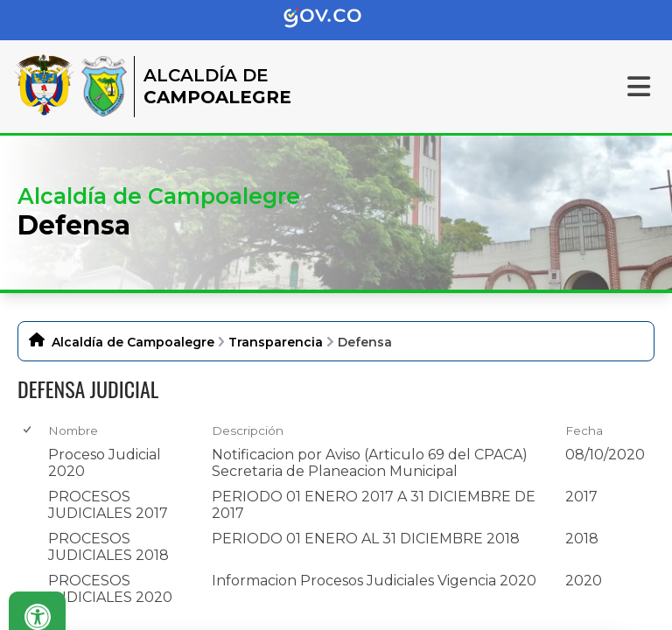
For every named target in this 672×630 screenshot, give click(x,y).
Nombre (73, 430)
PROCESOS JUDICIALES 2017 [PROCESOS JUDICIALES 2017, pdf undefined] (108, 505)
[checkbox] (28, 430)
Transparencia (276, 342)
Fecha (584, 430)
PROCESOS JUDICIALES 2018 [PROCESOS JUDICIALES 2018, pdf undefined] (108, 547)
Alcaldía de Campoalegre (133, 342)
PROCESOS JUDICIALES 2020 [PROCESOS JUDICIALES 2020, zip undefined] (110, 589)
